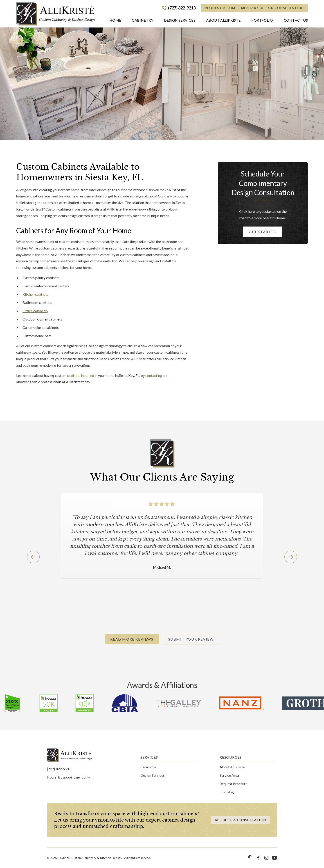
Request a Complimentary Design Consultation (254, 8)
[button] (143, 21)
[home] (56, 14)
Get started (263, 232)
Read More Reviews (132, 639)
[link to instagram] (266, 858)
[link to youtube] (274, 858)
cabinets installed (81, 375)
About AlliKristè (232, 767)
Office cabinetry (35, 311)
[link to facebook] (258, 858)
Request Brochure (233, 784)
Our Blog (227, 792)
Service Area (229, 775)
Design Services (153, 775)
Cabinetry (148, 767)
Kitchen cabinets (35, 294)
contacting (154, 375)
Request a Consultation (241, 820)
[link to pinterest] (250, 858)
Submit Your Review (191, 639)
